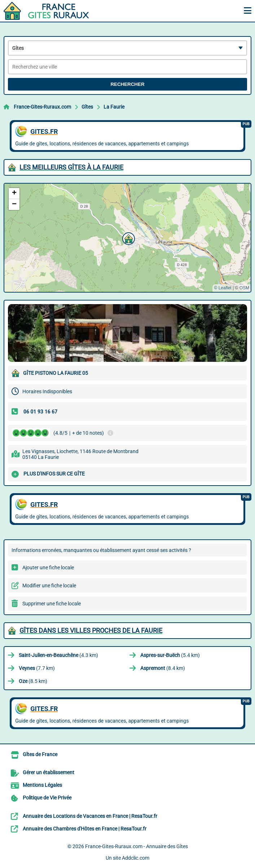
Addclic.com (136, 858)
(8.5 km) (33, 681)
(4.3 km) (58, 655)
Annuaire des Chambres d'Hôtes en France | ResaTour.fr (85, 829)
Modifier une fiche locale (49, 586)
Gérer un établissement (49, 772)
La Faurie (114, 107)
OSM (244, 288)
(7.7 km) (37, 668)
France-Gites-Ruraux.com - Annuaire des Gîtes (137, 846)
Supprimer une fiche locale (52, 604)
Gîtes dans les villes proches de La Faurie (91, 630)
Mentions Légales (42, 785)
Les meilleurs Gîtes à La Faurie (71, 167)
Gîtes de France (40, 754)
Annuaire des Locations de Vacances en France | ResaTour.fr (90, 816)
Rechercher (127, 84)
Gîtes (87, 107)
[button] (128, 238)
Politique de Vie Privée (47, 798)
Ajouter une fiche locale (48, 567)
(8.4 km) (163, 668)
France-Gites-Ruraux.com (42, 107)
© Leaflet (223, 288)
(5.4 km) (170, 655)
